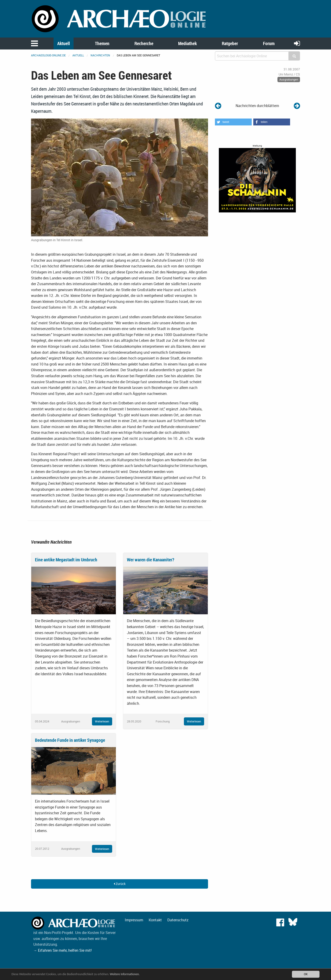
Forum (269, 43)
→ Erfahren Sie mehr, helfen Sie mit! (63, 950)
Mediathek (187, 43)
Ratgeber (230, 43)
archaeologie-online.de (48, 55)
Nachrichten (100, 55)
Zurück (120, 884)
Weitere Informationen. (125, 974)
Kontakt (155, 920)
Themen (102, 43)
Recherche (144, 43)
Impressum (134, 920)
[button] (233, 122)
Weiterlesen (102, 721)
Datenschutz (178, 920)
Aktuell (64, 43)
